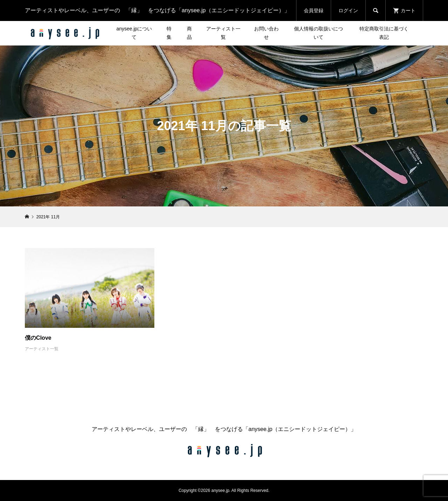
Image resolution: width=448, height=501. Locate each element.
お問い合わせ (266, 33)
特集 (169, 33)
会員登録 (314, 10)
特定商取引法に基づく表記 (384, 33)
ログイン (348, 10)
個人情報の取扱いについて (318, 33)
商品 (189, 33)
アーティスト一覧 (223, 33)
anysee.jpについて (134, 33)
